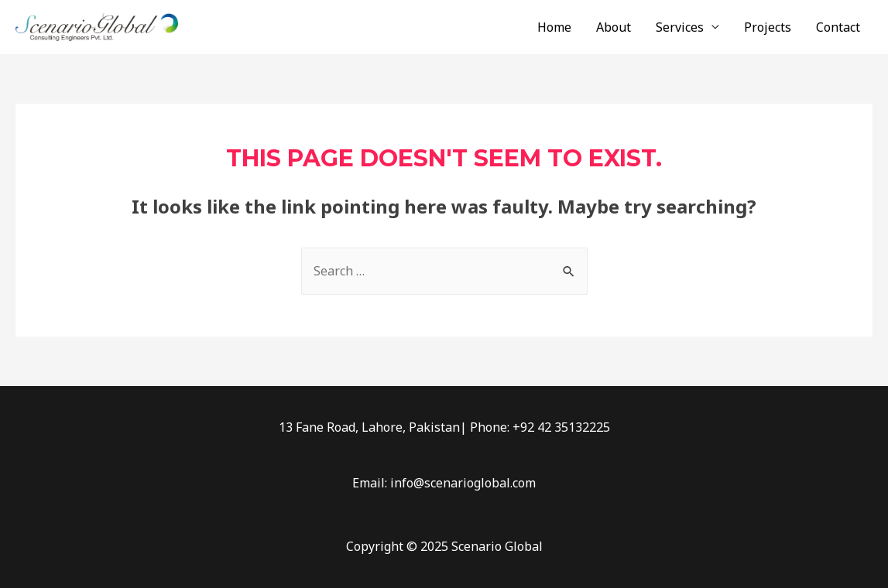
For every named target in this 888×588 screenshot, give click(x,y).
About (614, 27)
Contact (838, 27)
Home (554, 27)
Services (680, 27)
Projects (768, 27)
